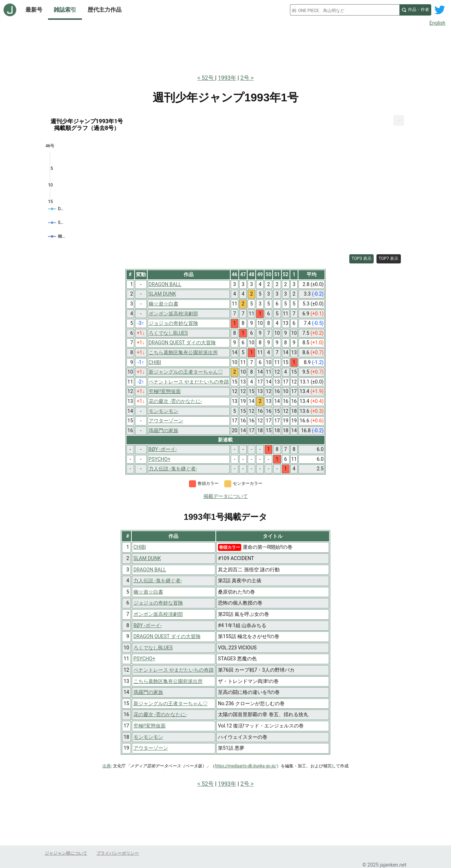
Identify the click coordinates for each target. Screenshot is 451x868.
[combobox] (345, 10)
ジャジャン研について (66, 853)
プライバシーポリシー (118, 853)
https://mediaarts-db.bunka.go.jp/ (246, 766)
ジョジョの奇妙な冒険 (158, 603)
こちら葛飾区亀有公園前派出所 (168, 681)
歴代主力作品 (105, 10)
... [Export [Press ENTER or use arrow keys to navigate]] (399, 119)
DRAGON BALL (150, 570)
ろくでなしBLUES (153, 648)
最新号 (34, 10)
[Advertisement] (226, 49)
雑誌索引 (65, 10)
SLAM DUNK (147, 558)
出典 (107, 766)
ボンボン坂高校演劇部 (158, 614)
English (437, 23)
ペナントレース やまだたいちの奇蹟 (174, 670)
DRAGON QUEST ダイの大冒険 (167, 636)
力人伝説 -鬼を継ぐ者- (158, 581)
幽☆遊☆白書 (148, 592)
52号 (208, 78)
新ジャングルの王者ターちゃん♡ (171, 703)
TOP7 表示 (389, 258)
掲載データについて (226, 496)
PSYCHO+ (144, 659)
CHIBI (140, 547)
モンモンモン (148, 737)
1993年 (227, 78)
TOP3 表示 (361, 258)
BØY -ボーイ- (148, 625)
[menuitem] (399, 121)
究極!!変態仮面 (150, 726)
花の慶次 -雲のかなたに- (160, 714)
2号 (245, 78)
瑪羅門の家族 (148, 692)
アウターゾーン (151, 748)
